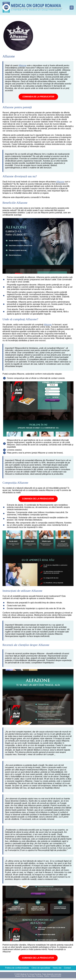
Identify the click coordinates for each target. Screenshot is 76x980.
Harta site (57, 968)
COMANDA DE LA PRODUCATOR (38, 97)
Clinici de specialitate (41, 968)
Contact (67, 968)
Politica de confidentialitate (17, 968)
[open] (72, 8)
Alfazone (22, 65)
